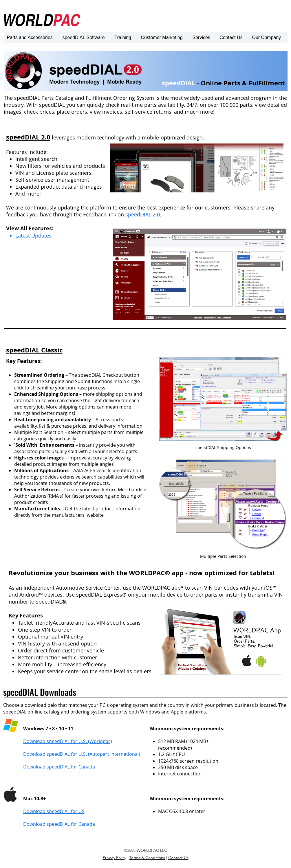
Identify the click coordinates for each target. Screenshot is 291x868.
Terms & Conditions (147, 858)
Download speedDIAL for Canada (59, 824)
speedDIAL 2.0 (143, 214)
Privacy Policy (115, 858)
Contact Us (178, 858)
